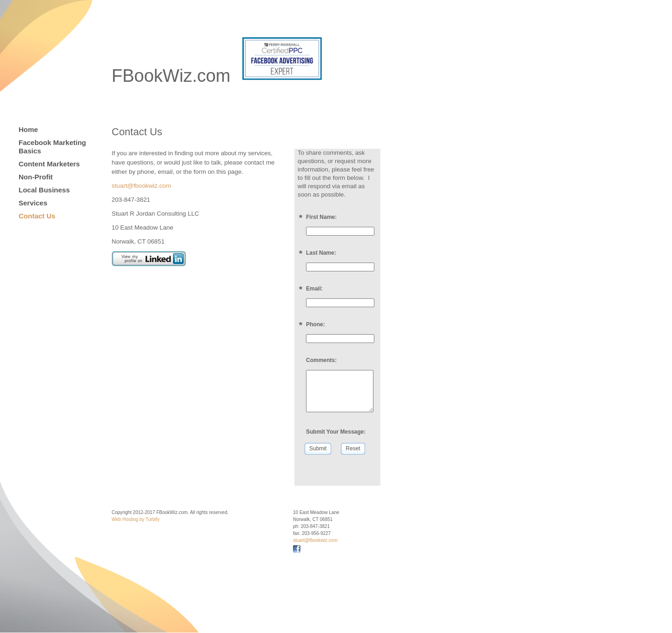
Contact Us (37, 216)
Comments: (321, 360)
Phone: (316, 324)
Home (28, 129)
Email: (314, 289)
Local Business (44, 190)
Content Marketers (49, 164)
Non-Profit (36, 177)
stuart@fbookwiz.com (141, 186)
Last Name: (321, 253)
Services (33, 203)
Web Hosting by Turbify (136, 519)
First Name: (321, 217)
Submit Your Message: (336, 432)
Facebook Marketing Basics (52, 147)
